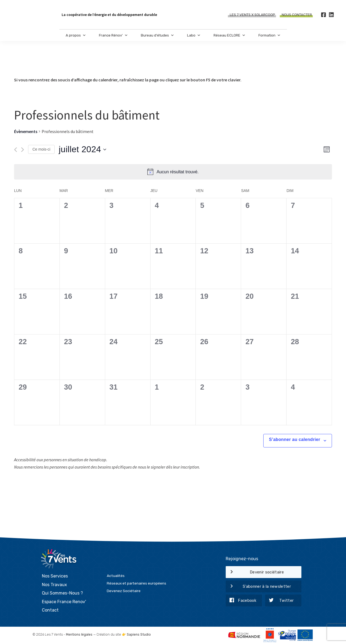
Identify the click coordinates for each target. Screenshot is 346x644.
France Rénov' (113, 35)
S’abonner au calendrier (295, 439)
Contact (50, 610)
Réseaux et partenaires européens (137, 583)
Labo (194, 35)
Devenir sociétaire (255, 572)
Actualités (116, 576)
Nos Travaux (54, 585)
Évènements (26, 131)
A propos (76, 35)
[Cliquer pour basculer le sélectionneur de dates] (82, 150)
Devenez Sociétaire (124, 591)
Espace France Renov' (64, 602)
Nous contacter (297, 15)
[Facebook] (323, 15)
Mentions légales (79, 635)
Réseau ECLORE (229, 35)
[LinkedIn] (331, 15)
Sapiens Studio (139, 635)
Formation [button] (270, 35)
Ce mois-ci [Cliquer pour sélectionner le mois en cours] (41, 149)
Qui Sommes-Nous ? (62, 593)
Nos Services (55, 576)
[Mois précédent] (16, 150)
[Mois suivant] (23, 150)
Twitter (280, 601)
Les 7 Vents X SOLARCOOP (252, 15)
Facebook (241, 601)
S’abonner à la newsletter (258, 587)
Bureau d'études (157, 35)
